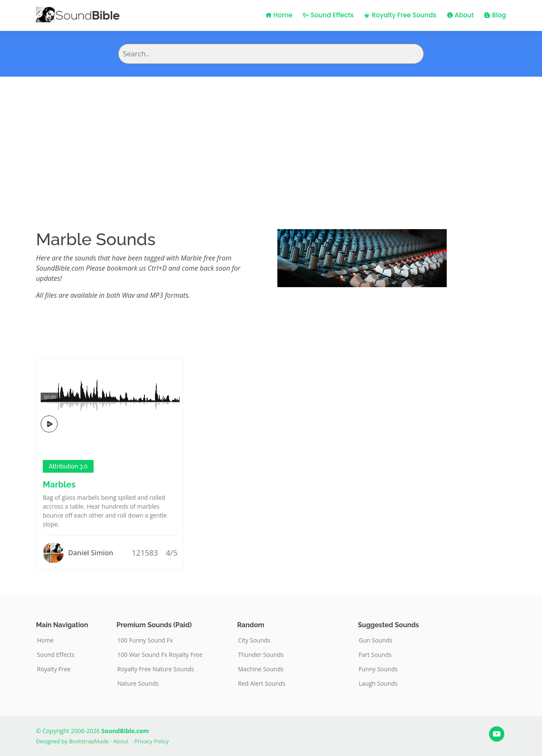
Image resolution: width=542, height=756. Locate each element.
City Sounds (254, 640)
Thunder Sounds (261, 655)
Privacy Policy (151, 741)
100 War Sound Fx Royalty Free (160, 655)
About (460, 15)
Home (279, 15)
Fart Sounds (375, 655)
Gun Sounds (376, 640)
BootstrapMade (89, 741)
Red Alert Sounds (262, 684)
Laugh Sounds (378, 684)
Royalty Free (54, 669)
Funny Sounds (378, 669)
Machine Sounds (261, 669)
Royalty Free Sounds (400, 15)
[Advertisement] (271, 140)
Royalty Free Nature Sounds (156, 669)
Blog (495, 15)
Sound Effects (328, 15)
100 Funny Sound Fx (145, 640)
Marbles (59, 485)
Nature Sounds (138, 684)
